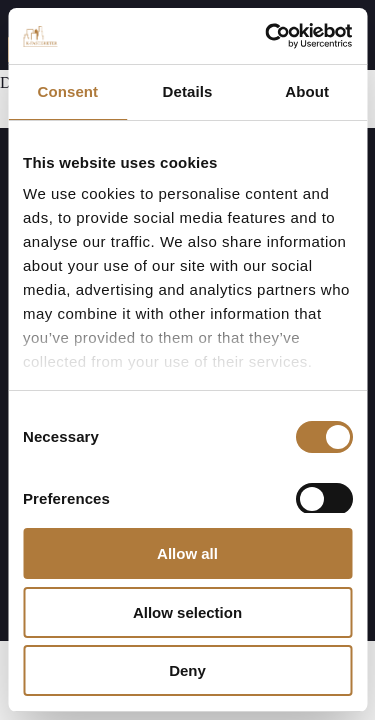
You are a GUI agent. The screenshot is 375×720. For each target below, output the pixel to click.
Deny (187, 670)
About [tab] (307, 91)
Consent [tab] (67, 91)
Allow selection (187, 612)
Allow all (187, 553)
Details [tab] (188, 91)
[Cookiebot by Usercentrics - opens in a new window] (267, 36)
